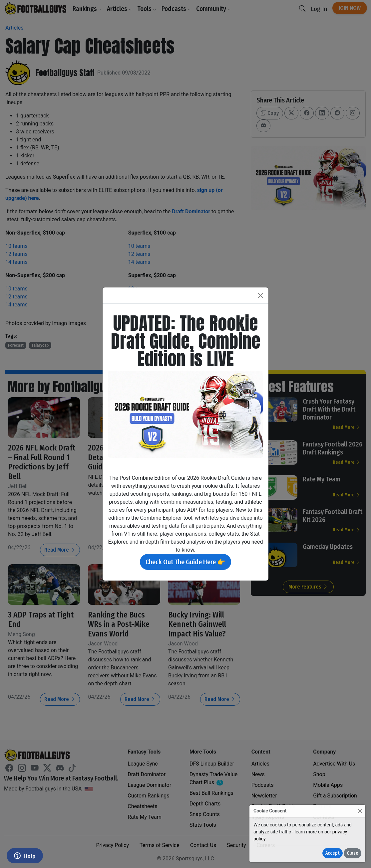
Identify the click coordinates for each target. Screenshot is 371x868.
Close (353, 853)
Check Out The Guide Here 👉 (185, 562)
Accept (333, 853)
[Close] (360, 811)
